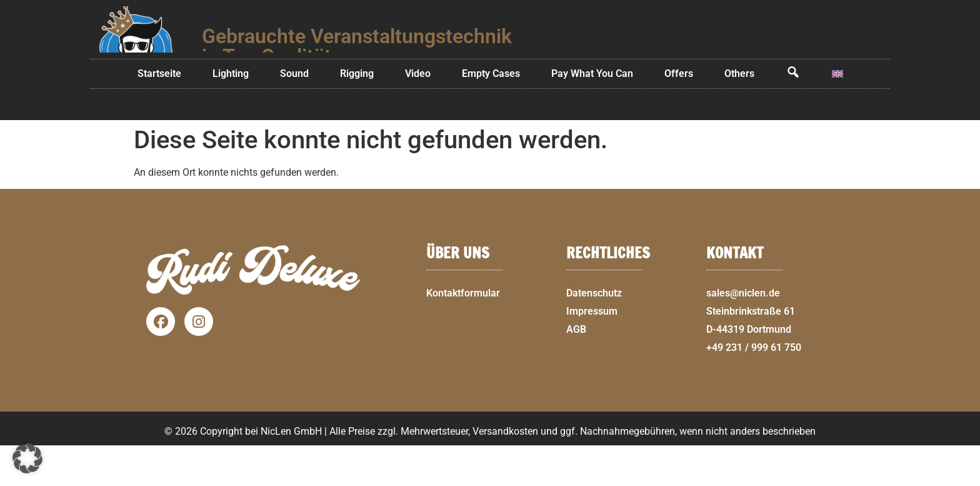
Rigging (357, 114)
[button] (965, 478)
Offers (679, 114)
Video (418, 114)
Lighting (231, 114)
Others (739, 114)
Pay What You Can (592, 114)
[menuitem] (837, 114)
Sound (294, 114)
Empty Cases (491, 114)
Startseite (159, 114)
